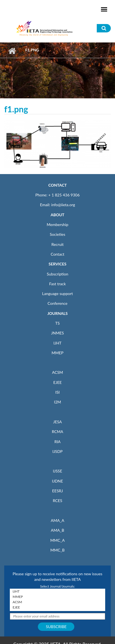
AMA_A (58, 520)
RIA (58, 442)
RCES (58, 501)
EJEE (58, 382)
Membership (57, 224)
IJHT (58, 343)
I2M (57, 402)
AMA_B (57, 530)
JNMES (57, 333)
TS (58, 323)
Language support (58, 294)
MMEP (58, 353)
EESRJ (58, 491)
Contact (58, 254)
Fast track (57, 284)
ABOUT (57, 215)
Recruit (58, 244)
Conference (58, 303)
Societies (58, 234)
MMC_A (57, 540)
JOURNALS (58, 313)
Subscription (58, 274)
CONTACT (58, 185)
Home (12, 51)
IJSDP (58, 451)
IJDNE (57, 481)
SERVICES (57, 264)
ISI (57, 392)
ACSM (57, 372)
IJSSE (57, 471)
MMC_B (58, 550)
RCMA (58, 432)
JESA (58, 422)
